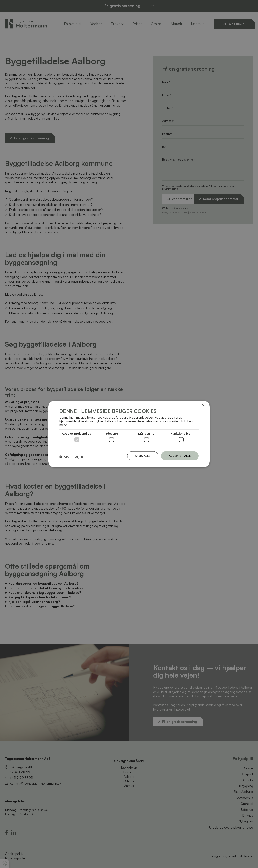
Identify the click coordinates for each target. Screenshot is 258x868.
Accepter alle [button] (180, 456)
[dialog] (129, 434)
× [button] (203, 406)
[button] (71, 457)
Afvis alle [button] (143, 456)
